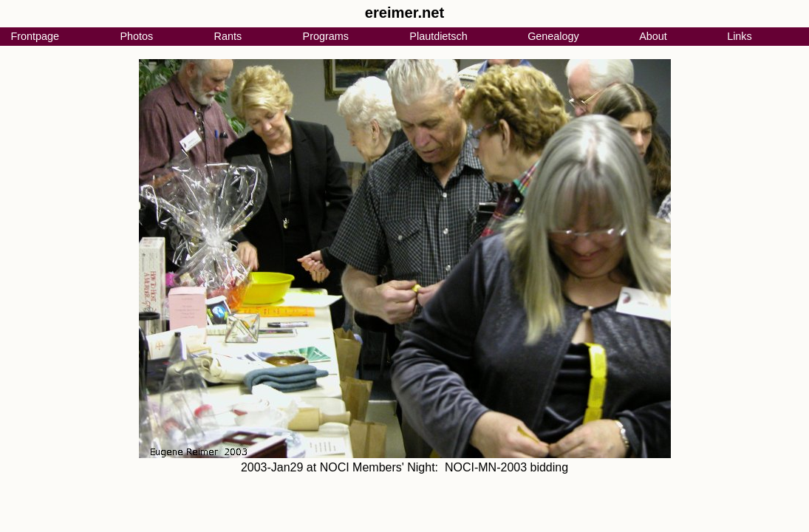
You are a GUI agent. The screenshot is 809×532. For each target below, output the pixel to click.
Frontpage (35, 36)
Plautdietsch (438, 36)
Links (740, 36)
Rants (228, 36)
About (653, 36)
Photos (136, 36)
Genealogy (553, 36)
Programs (326, 36)
